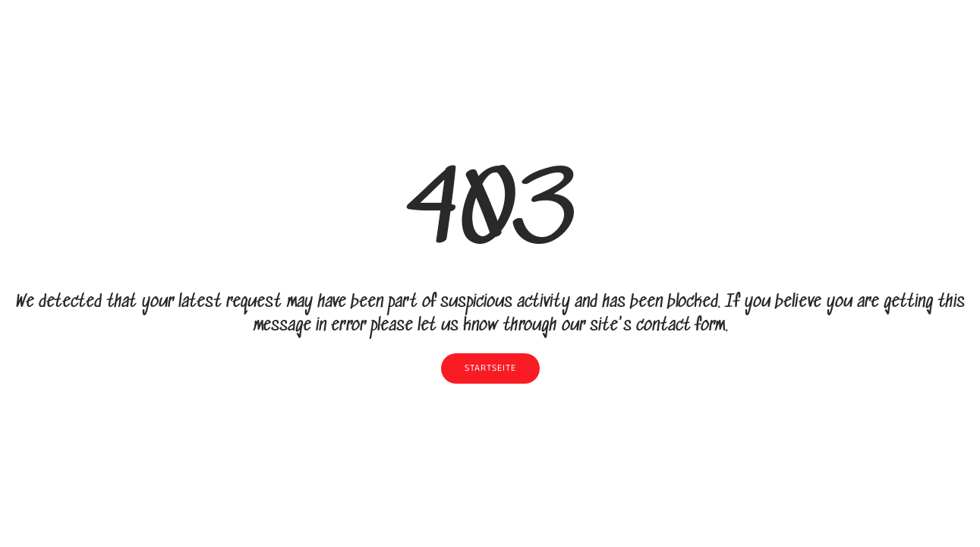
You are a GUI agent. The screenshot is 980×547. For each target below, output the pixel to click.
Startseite (490, 368)
